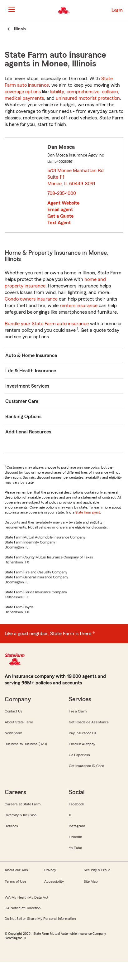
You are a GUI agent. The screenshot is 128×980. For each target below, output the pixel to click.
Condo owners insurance (31, 299)
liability (57, 92)
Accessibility (54, 881)
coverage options (23, 92)
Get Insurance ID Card (87, 766)
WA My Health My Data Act (26, 897)
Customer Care (22, 401)
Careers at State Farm (23, 804)
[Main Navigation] (12, 9)
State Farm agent (88, 512)
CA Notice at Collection (23, 908)
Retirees (11, 826)
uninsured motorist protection (88, 98)
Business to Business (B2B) (26, 744)
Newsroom (13, 733)
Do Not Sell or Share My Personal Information (40, 919)
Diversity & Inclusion (21, 815)
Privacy (50, 870)
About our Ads (16, 870)
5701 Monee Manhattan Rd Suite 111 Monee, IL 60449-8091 (76, 177)
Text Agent (59, 223)
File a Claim (78, 711)
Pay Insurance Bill (83, 733)
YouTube (75, 848)
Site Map (91, 881)
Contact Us (14, 711)
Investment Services (27, 386)
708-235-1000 (62, 193)
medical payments (24, 98)
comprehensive (83, 92)
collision (110, 92)
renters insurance (79, 306)
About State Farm (19, 722)
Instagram (77, 826)
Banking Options (23, 417)
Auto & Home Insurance (31, 355)
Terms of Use (15, 881)
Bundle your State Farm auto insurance (47, 324)
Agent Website (63, 203)
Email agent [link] (60, 210)
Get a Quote (60, 216)
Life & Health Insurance (31, 371)
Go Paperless (79, 755)
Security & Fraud (97, 870)
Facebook (76, 804)
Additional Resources (28, 432)
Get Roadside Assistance (89, 722)
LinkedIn (75, 837)
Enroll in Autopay (82, 744)
